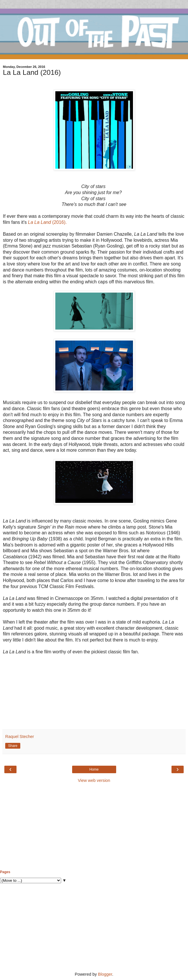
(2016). (48, 222)
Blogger (105, 974)
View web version (94, 780)
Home (94, 769)
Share (13, 746)
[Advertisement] (94, 827)
